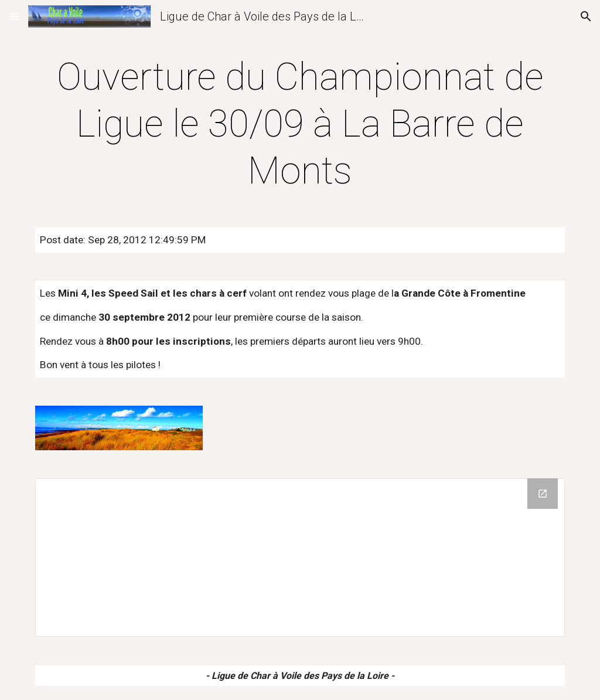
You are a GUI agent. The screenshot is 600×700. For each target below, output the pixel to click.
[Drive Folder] (300, 558)
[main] (300, 124)
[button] (14, 16)
